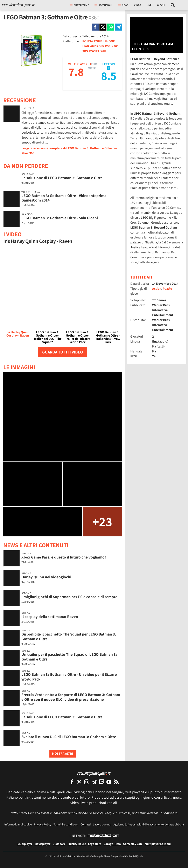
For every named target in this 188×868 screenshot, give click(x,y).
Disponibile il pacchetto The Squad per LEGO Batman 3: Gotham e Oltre (69, 636)
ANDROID (97, 46)
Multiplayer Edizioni (158, 844)
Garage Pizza (112, 844)
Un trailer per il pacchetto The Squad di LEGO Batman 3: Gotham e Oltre (69, 657)
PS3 (108, 46)
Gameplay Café (133, 844)
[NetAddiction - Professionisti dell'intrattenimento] (103, 836)
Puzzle (167, 289)
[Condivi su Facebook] (95, 27)
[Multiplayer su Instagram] (87, 782)
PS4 (90, 41)
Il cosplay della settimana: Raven (50, 617)
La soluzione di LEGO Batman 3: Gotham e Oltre (62, 178)
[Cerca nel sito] (173, 5)
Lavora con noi (102, 824)
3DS (85, 51)
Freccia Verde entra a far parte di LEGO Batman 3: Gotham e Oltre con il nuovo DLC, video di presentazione (71, 697)
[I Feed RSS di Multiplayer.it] (116, 782)
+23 (102, 521)
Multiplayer (25, 844)
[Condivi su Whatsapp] (111, 27)
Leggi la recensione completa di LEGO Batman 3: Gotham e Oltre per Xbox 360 (69, 151)
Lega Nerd (95, 844)
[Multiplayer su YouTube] (109, 782)
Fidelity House (77, 844)
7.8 (76, 72)
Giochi (161, 5)
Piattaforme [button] (79, 5)
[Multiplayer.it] (18, 5)
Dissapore (59, 844)
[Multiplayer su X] (79, 782)
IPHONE (109, 41)
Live (149, 5)
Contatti (86, 824)
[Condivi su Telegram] (119, 27)
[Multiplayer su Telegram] (94, 782)
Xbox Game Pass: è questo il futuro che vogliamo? (64, 557)
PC (84, 41)
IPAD (86, 46)
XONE (98, 41)
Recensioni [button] (103, 5)
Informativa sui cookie (18, 824)
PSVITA (94, 51)
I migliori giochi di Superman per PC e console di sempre (69, 597)
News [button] (123, 5)
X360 (115, 46)
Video (138, 5)
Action (157, 289)
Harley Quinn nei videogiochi (46, 577)
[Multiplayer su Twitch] (102, 782)
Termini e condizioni (66, 824)
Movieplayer (43, 844)
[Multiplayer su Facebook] (72, 782)
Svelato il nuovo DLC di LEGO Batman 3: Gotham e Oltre (69, 737)
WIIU (104, 51)
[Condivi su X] (103, 27)
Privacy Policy (43, 824)
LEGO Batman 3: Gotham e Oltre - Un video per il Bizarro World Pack (69, 677)
